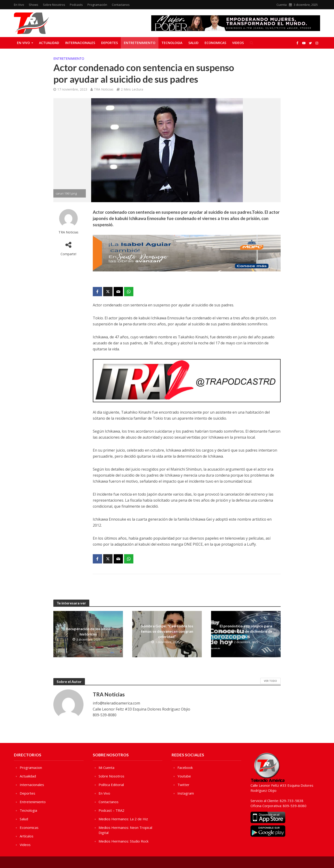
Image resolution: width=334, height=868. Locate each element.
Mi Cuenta (106, 767)
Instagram (186, 793)
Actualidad (49, 43)
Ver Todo (270, 681)
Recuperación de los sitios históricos (88, 631)
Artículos (27, 836)
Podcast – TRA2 (111, 810)
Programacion (31, 767)
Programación (97, 5)
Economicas (215, 43)
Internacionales (80, 43)
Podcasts (76, 5)
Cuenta (282, 5)
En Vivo (19, 5)
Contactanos (121, 5)
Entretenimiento (140, 43)
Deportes (109, 43)
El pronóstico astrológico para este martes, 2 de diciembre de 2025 (246, 631)
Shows (34, 5)
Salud (193, 43)
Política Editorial (111, 785)
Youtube (184, 776)
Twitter (183, 785)
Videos (238, 43)
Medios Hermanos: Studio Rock (124, 841)
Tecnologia (172, 43)
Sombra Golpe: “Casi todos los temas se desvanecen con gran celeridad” (167, 631)
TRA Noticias (104, 89)
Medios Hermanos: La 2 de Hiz (123, 819)
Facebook (185, 767)
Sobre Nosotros (54, 5)
